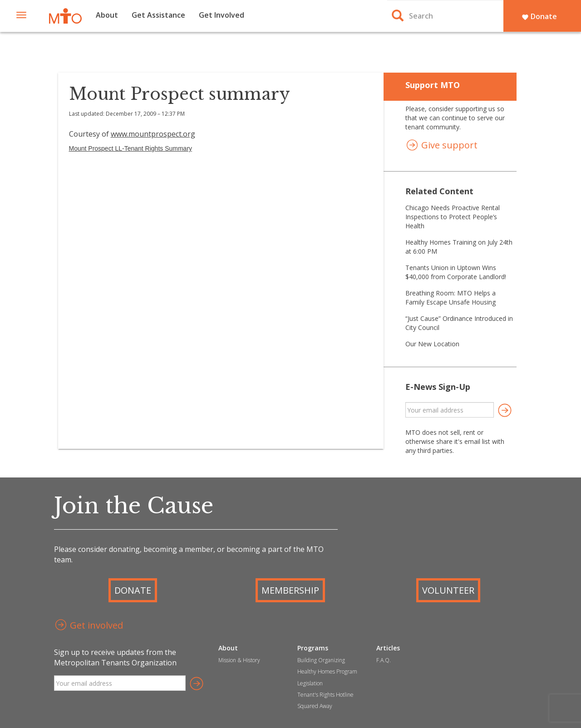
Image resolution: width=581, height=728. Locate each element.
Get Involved (222, 15)
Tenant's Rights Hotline (325, 695)
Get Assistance (158, 15)
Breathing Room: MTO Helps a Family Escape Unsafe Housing (451, 298)
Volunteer (448, 590)
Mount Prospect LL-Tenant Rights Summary (131, 148)
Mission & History (239, 660)
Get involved (89, 626)
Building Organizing (321, 660)
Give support (441, 146)
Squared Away (315, 706)
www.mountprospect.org (153, 134)
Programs (313, 648)
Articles (388, 648)
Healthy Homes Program (327, 671)
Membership (290, 590)
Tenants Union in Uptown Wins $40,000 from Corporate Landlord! (456, 272)
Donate (539, 16)
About (107, 15)
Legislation (310, 683)
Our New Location (432, 344)
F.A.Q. (384, 660)
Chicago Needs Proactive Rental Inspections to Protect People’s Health (453, 217)
